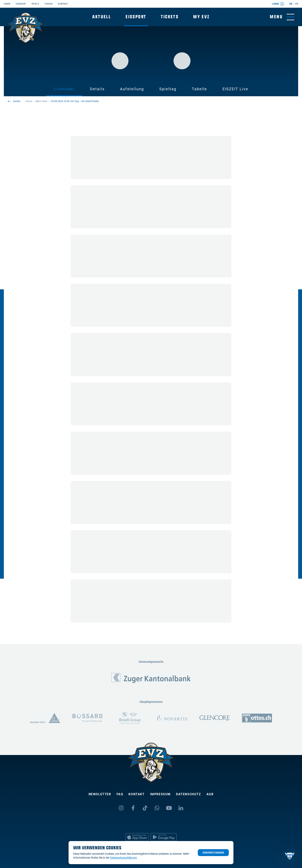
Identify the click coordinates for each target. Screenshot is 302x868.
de (291, 4)
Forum (49, 4)
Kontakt (63, 4)
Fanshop (21, 4)
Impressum (160, 794)
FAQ (120, 794)
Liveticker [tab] (64, 89)
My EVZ (201, 17)
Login (278, 4)
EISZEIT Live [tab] (235, 89)
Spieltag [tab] (168, 89)
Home (7, 4)
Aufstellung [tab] (132, 89)
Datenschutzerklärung (123, 858)
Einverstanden (213, 853)
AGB (210, 794)
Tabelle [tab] (199, 89)
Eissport (136, 17)
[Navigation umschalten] (282, 17)
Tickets (170, 17)
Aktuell (102, 17)
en (297, 4)
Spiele (35, 4)
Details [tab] (97, 89)
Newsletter (100, 794)
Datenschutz (189, 794)
